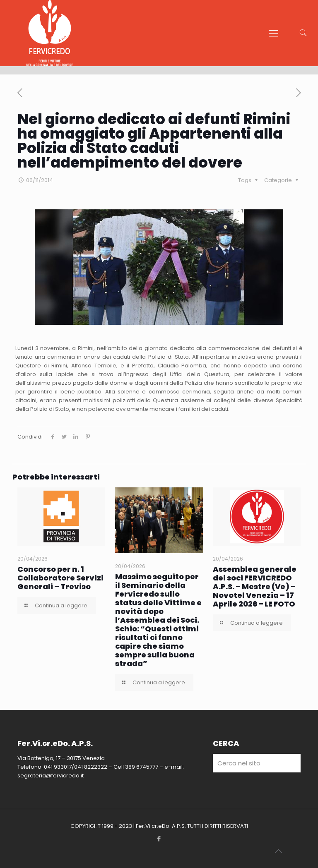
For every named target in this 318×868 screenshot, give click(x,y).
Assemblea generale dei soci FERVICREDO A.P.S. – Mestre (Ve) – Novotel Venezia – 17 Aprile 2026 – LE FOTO (255, 586)
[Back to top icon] (278, 851)
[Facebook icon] (159, 838)
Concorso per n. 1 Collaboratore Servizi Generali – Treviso (60, 578)
